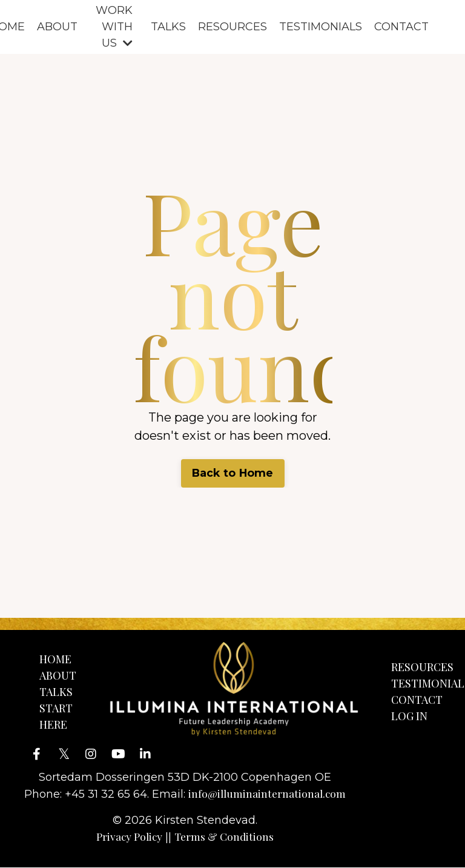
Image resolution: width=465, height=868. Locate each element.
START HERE (56, 716)
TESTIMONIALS (321, 27)
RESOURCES (232, 27)
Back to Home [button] (232, 473)
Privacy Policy (130, 837)
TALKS (168, 27)
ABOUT (57, 27)
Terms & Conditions (227, 837)
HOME (55, 659)
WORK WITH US (114, 27)
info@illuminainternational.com (269, 794)
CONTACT (401, 27)
